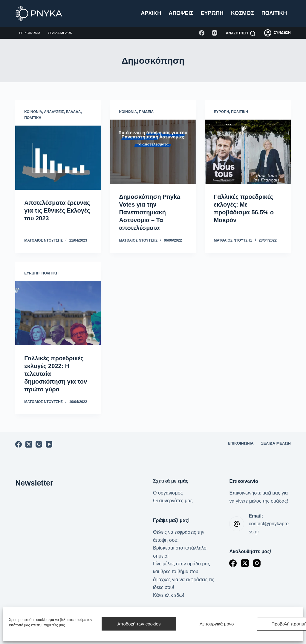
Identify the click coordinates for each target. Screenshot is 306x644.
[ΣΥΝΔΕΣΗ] (277, 33)
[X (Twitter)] (29, 444)
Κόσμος (242, 13)
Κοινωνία (33, 112)
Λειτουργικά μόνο (217, 624)
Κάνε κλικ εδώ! (169, 595)
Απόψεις (181, 13)
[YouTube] (49, 444)
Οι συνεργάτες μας (173, 501)
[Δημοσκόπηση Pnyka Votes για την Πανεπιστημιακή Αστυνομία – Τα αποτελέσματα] (153, 152)
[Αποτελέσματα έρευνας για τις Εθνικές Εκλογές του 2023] (58, 158)
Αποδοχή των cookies (139, 624)
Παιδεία (146, 112)
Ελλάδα (74, 112)
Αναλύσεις (54, 112)
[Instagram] (215, 33)
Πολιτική (274, 13)
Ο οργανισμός (168, 493)
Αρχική (151, 13)
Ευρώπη (212, 13)
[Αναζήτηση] (241, 33)
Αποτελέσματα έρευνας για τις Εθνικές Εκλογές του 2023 (57, 210)
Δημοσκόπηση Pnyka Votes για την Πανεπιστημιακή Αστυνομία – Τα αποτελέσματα (150, 212)
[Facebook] (202, 33)
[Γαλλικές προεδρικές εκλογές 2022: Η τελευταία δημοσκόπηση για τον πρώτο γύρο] (58, 313)
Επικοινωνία (30, 33)
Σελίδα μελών (60, 33)
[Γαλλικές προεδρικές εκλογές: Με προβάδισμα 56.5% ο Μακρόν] (248, 152)
